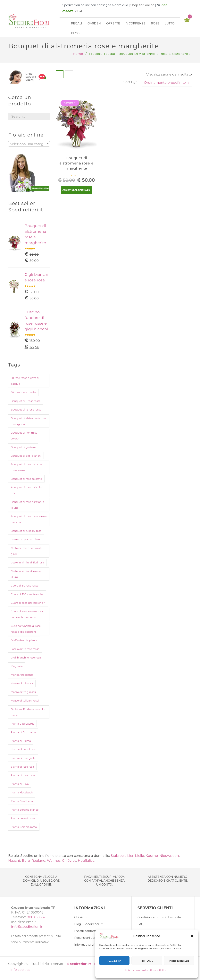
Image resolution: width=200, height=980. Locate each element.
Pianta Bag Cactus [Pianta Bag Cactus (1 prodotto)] (22, 724)
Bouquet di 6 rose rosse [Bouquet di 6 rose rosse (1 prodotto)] (26, 401)
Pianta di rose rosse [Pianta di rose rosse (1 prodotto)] (23, 775)
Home (78, 54)
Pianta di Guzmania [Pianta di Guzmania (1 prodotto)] (23, 732)
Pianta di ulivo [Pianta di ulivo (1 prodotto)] (20, 784)
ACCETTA (114, 961)
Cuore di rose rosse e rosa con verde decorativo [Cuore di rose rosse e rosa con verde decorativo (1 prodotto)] (27, 614)
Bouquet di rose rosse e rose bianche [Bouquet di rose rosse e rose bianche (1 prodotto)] (29, 519)
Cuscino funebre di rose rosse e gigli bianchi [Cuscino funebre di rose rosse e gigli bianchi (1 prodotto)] (26, 629)
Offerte (113, 23)
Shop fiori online (142, 5)
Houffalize (86, 861)
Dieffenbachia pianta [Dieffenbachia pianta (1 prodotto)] (24, 640)
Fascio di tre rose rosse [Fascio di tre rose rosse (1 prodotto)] (25, 649)
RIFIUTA (147, 961)
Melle (139, 856)
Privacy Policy (158, 970)
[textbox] (29, 144)
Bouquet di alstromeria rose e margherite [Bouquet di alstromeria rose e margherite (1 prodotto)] (28, 421)
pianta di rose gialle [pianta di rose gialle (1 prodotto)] (23, 758)
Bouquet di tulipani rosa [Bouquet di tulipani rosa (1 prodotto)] (26, 531)
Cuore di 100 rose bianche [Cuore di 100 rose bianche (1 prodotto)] (27, 594)
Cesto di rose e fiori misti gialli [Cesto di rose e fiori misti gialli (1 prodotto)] (26, 551)
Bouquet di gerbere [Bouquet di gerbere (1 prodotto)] (23, 447)
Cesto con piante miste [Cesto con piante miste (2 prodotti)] (25, 539)
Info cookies (20, 970)
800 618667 (36, 917)
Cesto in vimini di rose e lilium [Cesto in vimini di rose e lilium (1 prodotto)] (26, 574)
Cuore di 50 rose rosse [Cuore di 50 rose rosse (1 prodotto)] (25, 586)
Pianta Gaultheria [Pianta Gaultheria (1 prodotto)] (22, 801)
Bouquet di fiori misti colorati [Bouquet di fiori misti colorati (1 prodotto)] (24, 436)
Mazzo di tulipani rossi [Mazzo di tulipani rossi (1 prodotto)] (25, 701)
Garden (94, 23)
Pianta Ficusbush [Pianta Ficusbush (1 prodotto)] (22, 792)
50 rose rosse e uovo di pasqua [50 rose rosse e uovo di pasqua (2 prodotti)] (25, 381)
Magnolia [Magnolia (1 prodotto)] (17, 666)
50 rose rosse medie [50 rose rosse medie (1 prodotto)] (23, 392)
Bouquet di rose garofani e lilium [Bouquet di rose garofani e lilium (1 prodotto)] (28, 505)
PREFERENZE (179, 961)
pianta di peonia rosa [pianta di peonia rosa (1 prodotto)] (24, 749)
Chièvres (69, 861)
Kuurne (152, 856)
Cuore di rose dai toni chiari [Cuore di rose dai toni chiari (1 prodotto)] (28, 603)
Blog (75, 33)
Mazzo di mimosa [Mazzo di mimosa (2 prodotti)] (22, 683)
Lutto (170, 23)
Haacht (14, 861)
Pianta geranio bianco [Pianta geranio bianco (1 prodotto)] (25, 810)
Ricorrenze (136, 23)
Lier (130, 856)
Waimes (54, 861)
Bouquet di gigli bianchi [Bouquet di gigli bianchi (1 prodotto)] (26, 456)
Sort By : (130, 82)
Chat (79, 11)
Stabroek (118, 856)
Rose (155, 23)
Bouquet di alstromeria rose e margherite (76, 163)
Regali (77, 23)
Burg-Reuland (34, 861)
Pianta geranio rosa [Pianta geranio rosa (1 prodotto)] (23, 818)
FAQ (141, 924)
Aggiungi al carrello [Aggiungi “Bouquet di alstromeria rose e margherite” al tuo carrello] (76, 190)
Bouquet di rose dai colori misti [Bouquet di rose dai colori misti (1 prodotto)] (27, 490)
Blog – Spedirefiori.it (88, 924)
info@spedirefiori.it (27, 927)
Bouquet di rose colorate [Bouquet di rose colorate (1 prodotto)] (26, 479)
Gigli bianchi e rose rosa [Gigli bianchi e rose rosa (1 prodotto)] (26, 658)
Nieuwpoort (169, 856)
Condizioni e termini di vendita (159, 917)
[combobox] (29, 144)
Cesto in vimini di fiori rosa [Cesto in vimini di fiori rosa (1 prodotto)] (27, 562)
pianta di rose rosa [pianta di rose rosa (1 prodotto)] (22, 767)
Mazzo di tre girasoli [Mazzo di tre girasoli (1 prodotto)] (23, 692)
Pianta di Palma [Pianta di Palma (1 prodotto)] (21, 741)
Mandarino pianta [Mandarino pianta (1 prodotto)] (22, 675)
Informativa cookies (137, 970)
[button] (192, 936)
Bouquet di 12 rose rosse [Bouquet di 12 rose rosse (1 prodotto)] (26, 410)
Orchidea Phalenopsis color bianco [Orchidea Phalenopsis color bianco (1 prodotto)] (28, 712)
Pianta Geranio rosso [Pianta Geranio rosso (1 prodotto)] (24, 827)
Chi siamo (81, 917)
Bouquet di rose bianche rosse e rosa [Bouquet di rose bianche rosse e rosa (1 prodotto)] (26, 467)
